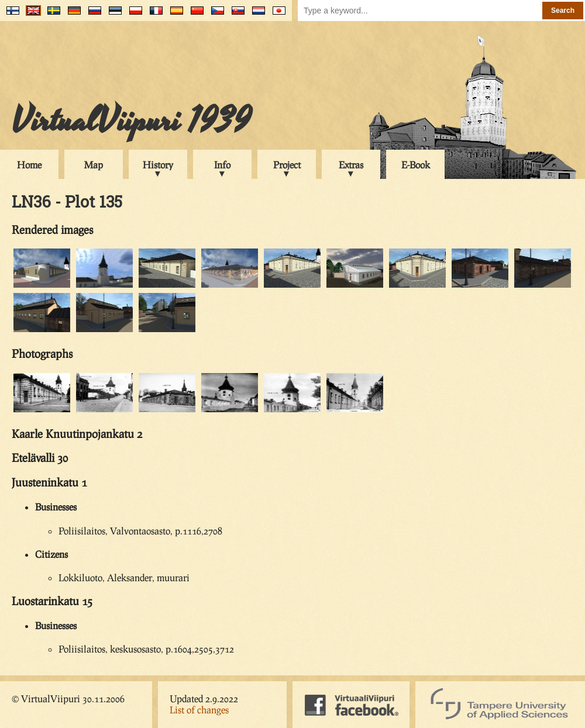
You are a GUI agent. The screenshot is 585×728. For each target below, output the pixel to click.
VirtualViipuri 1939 (131, 121)
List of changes (199, 710)
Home (29, 165)
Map (94, 165)
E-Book (416, 165)
